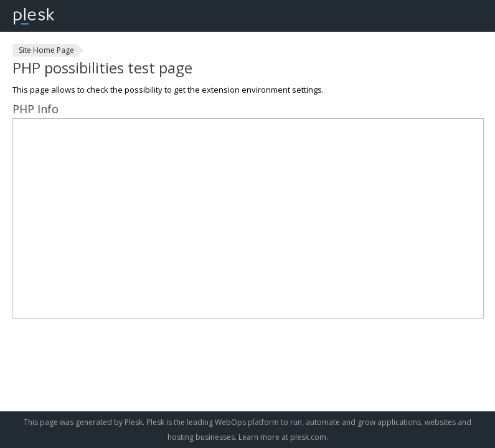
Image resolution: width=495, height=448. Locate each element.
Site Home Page (46, 50)
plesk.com (308, 437)
